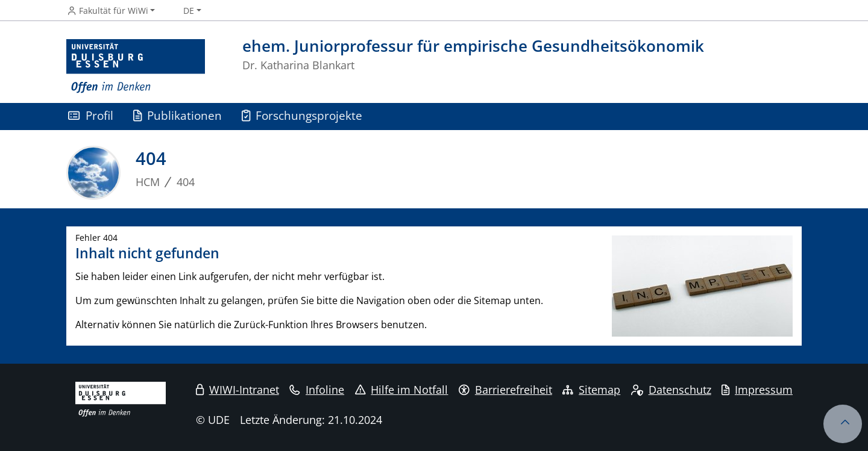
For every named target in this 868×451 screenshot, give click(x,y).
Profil (91, 115)
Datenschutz (671, 390)
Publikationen (178, 115)
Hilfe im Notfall (402, 390)
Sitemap (591, 390)
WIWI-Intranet (237, 390)
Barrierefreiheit (505, 390)
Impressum (757, 390)
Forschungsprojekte (302, 115)
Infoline (317, 390)
